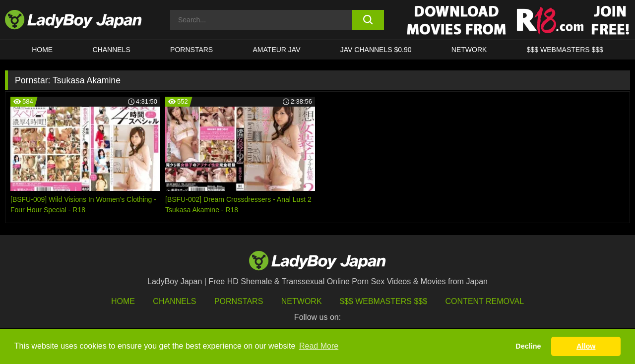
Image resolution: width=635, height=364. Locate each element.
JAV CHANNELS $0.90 (376, 50)
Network (469, 50)
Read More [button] (319, 346)
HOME (42, 50)
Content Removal (485, 301)
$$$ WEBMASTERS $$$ (565, 50)
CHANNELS (112, 50)
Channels (174, 301)
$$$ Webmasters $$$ (383, 301)
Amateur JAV (277, 50)
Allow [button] (586, 346)
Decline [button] (528, 346)
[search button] (368, 20)
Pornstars (191, 50)
